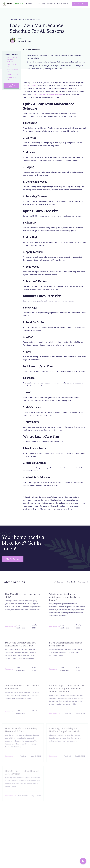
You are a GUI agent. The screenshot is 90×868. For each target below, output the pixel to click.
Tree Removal (83, 582)
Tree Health (71, 582)
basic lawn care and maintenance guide (48, 96)
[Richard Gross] (20, 40)
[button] (30, 4)
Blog (43, 4)
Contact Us (51, 4)
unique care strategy (31, 87)
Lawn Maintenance (17, 19)
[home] (13, 4)
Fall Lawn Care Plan (13, 74)
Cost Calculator (62, 4)
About (38, 4)
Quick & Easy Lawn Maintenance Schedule (12, 59)
